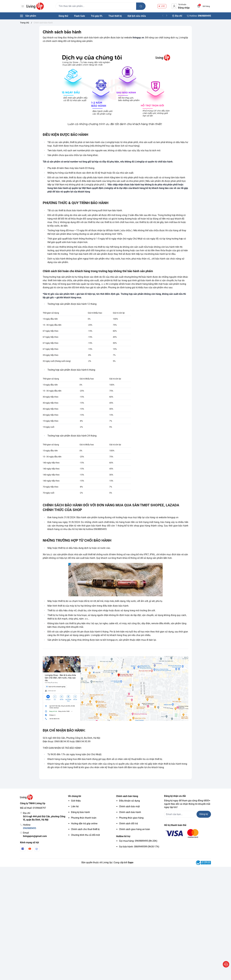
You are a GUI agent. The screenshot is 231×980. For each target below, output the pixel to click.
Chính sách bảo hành (130, 812)
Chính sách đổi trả (128, 824)
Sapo (131, 862)
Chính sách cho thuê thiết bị (85, 829)
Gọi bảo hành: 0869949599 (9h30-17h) (139, 847)
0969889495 (30, 828)
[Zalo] (37, 849)
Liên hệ (75, 806)
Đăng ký (204, 814)
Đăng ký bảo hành (80, 812)
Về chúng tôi (75, 796)
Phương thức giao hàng (131, 818)
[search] (142, 6)
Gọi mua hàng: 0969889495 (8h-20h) (138, 841)
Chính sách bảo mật (129, 806)
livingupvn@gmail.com (35, 836)
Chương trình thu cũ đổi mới (85, 835)
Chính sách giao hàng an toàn (135, 829)
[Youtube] (30, 849)
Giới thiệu (76, 801)
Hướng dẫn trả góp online (84, 824)
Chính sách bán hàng (127, 796)
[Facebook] (23, 849)
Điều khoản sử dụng (129, 801)
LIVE (163, 6)
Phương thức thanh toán (84, 818)
